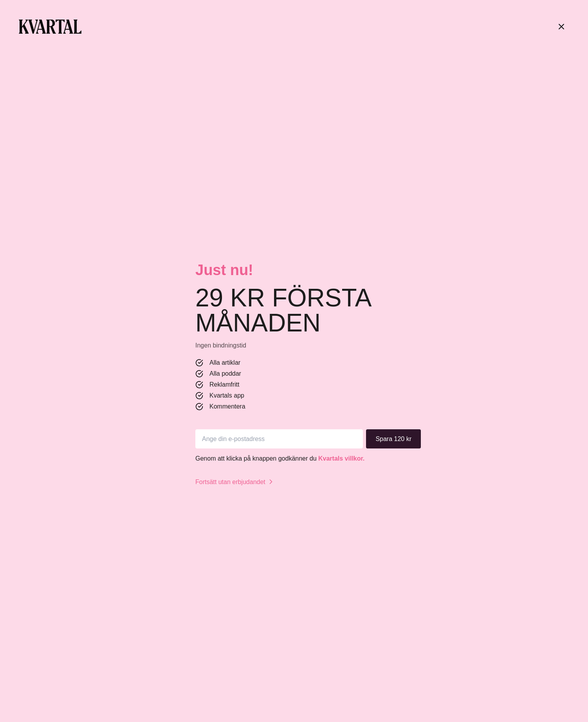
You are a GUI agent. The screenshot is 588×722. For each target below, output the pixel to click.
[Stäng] (561, 27)
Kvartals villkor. (341, 458)
